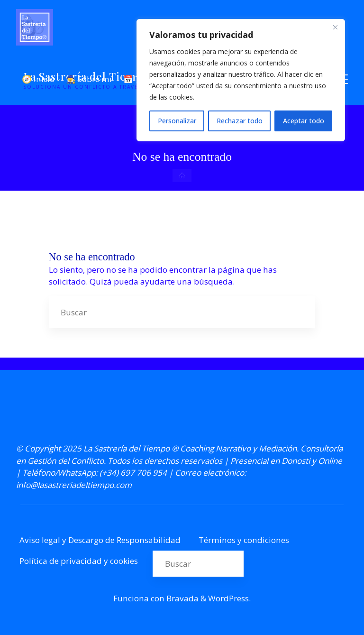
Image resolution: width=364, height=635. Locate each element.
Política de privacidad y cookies (79, 561)
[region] (241, 80)
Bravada (182, 598)
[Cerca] (335, 27)
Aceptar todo (304, 121)
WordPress (228, 598)
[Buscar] (299, 312)
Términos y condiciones (244, 540)
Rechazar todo (240, 121)
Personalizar (177, 121)
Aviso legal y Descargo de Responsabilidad (100, 540)
